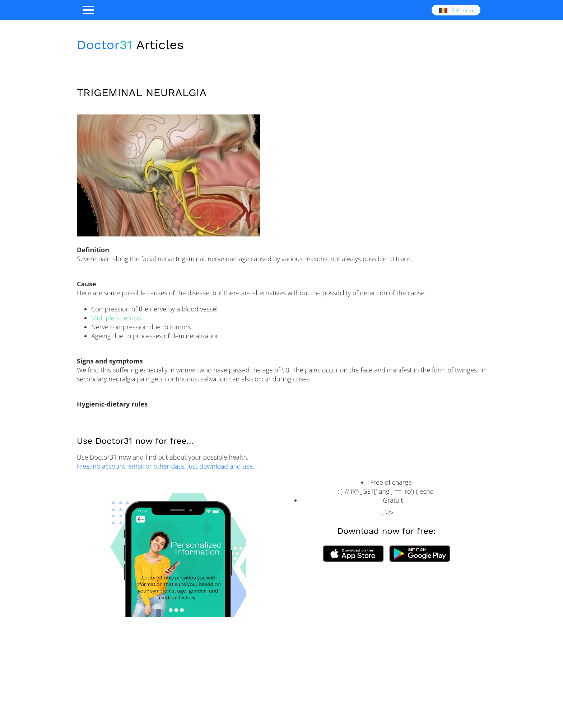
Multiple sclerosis (116, 318)
